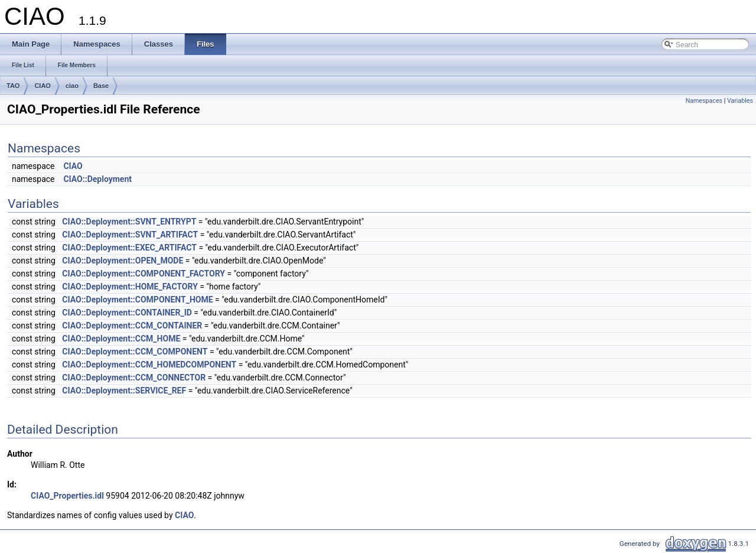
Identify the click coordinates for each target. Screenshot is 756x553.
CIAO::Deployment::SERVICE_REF (124, 391)
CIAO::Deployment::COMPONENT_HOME (137, 300)
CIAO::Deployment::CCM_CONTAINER (132, 326)
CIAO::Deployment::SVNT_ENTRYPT (129, 222)
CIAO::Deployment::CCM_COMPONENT (135, 352)
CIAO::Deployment (97, 179)
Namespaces (704, 101)
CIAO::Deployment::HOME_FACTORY (130, 287)
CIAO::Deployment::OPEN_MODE (123, 261)
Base (101, 86)
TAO (13, 86)
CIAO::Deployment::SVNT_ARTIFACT (130, 235)
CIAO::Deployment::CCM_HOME (121, 339)
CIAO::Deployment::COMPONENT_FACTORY (144, 274)
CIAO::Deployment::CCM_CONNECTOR (134, 378)
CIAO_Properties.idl (67, 496)
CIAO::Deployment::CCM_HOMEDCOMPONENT (149, 365)
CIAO (43, 86)
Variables (740, 101)
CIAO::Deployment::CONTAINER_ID (127, 313)
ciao (72, 86)
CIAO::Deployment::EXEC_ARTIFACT (129, 248)
